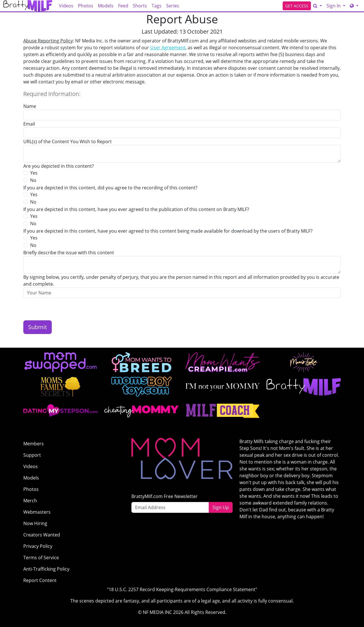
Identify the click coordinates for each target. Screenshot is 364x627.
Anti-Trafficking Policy (46, 569)
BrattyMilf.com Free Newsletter (165, 496)
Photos (86, 6)
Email (29, 124)
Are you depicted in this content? (59, 166)
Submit (38, 327)
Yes (34, 173)
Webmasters (37, 512)
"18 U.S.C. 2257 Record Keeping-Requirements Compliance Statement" (182, 589)
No (33, 180)
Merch (30, 501)
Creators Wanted (42, 535)
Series (173, 6)
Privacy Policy (38, 546)
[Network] (354, 6)
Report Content (40, 580)
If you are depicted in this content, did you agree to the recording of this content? (110, 188)
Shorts (140, 6)
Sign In (334, 6)
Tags (157, 6)
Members (34, 444)
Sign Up (221, 507)
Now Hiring (35, 523)
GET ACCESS (297, 6)
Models (106, 6)
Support (32, 455)
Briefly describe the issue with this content (69, 253)
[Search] (318, 6)
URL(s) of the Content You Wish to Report (68, 142)
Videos (66, 6)
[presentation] (67, 309)
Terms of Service (41, 558)
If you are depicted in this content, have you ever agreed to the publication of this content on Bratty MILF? (136, 209)
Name (30, 106)
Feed (123, 6)
